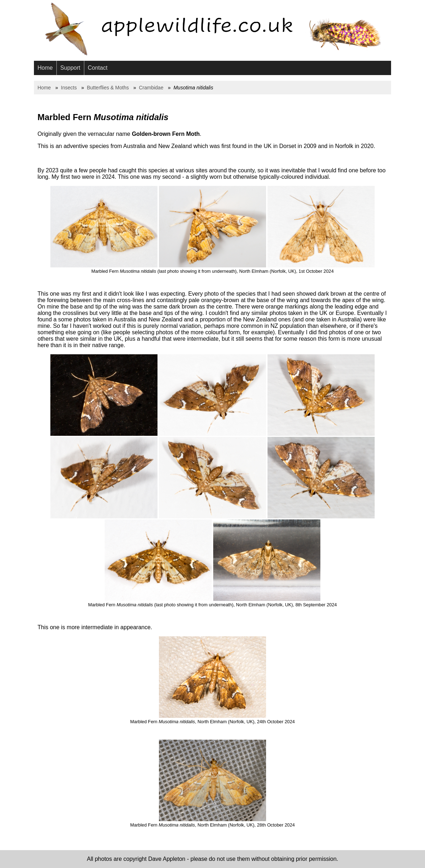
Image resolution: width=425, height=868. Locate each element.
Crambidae (151, 88)
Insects (69, 88)
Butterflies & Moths (108, 88)
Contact (98, 68)
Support (70, 68)
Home (45, 68)
